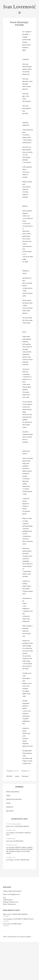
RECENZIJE (10, 811)
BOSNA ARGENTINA (13, 792)
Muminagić (25, 776)
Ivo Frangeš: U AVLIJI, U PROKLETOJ (18, 860)
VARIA (8, 796)
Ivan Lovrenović (19, 7)
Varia (29, 771)
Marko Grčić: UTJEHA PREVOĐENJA (18, 826)
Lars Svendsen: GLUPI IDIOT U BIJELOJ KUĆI (18, 919)
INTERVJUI (10, 807)
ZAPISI (8, 803)
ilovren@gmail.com (14, 894)
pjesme (17, 776)
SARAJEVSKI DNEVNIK (14, 799)
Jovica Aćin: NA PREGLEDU (15, 841)
